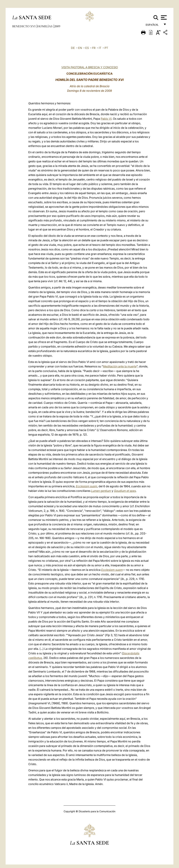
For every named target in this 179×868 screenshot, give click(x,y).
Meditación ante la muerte (120, 366)
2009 (57, 26)
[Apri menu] (163, 17)
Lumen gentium (101, 491)
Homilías (45, 26)
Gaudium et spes (125, 491)
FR (94, 48)
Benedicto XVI (24, 26)
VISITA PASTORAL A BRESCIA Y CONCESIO (90, 67)
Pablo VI (106, 119)
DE (73, 48)
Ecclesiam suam (87, 486)
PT (106, 48)
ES (87, 48)
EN (80, 48)
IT (100, 48)
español (153, 26)
